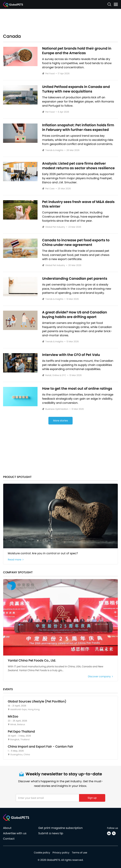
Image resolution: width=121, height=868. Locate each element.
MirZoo (13, 716)
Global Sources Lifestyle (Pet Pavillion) (37, 701)
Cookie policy (42, 853)
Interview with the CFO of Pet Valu (71, 355)
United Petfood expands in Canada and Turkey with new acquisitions (76, 89)
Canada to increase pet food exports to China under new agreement (76, 243)
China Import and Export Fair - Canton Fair (41, 746)
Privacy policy (61, 853)
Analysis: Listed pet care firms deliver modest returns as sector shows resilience (78, 166)
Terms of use (79, 853)
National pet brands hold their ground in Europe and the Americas (77, 51)
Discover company (101, 677)
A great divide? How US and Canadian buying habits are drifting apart (75, 315)
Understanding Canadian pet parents (75, 279)
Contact (9, 839)
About (7, 828)
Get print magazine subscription (61, 828)
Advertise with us (15, 833)
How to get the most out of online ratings (77, 389)
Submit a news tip (51, 833)
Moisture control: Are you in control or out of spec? (43, 553)
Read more (16, 560)
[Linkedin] (109, 833)
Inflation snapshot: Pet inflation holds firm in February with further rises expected (78, 127)
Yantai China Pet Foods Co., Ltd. (32, 660)
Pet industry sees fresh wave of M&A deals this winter (78, 204)
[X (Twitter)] (114, 833)
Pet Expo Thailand (21, 731)
